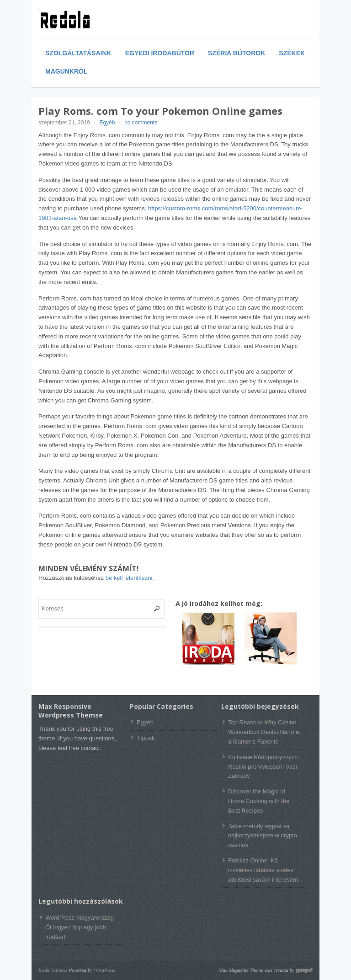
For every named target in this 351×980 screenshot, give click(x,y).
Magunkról (66, 71)
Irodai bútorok (53, 970)
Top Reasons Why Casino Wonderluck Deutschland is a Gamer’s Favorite (264, 732)
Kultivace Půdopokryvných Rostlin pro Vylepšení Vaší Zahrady (263, 767)
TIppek (146, 738)
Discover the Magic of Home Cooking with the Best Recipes (259, 801)
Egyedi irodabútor (160, 53)
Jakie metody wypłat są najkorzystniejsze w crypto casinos (263, 836)
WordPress (104, 970)
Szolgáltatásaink (78, 53)
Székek (292, 53)
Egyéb (107, 123)
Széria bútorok (237, 53)
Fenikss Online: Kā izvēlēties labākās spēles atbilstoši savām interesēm (263, 870)
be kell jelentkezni (129, 578)
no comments (141, 123)
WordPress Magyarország (80, 918)
